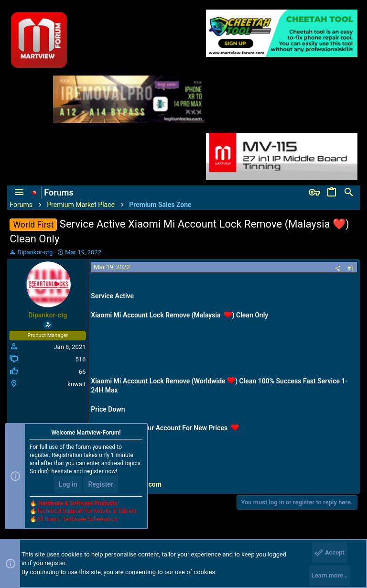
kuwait (76, 384)
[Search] (349, 193)
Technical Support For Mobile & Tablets (86, 511)
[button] (19, 193)
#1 (351, 268)
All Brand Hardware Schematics (77, 519)
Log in (68, 484)
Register (101, 484)
